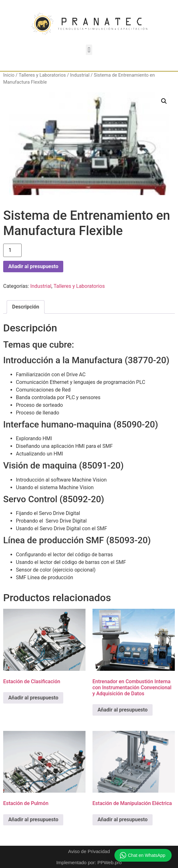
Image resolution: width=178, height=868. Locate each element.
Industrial (80, 75)
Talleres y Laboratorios (42, 75)
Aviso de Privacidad (89, 851)
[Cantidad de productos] (12, 250)
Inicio (9, 75)
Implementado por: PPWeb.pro (89, 862)
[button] (89, 50)
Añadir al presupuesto (33, 266)
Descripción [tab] (26, 307)
